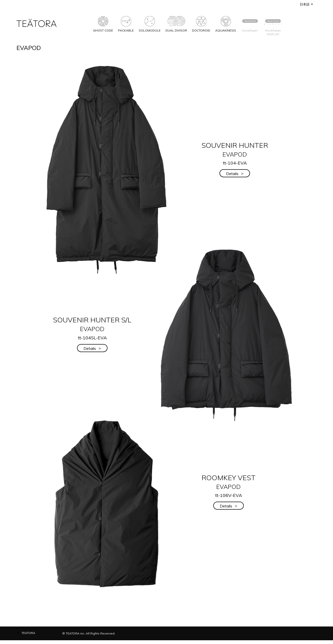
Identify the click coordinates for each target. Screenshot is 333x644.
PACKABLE (126, 23)
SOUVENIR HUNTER (235, 149)
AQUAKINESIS (226, 23)
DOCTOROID (201, 23)
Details (235, 173)
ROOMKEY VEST (228, 482)
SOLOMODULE (150, 23)
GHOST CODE (103, 23)
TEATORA (28, 633)
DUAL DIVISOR (176, 23)
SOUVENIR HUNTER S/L (92, 324)
